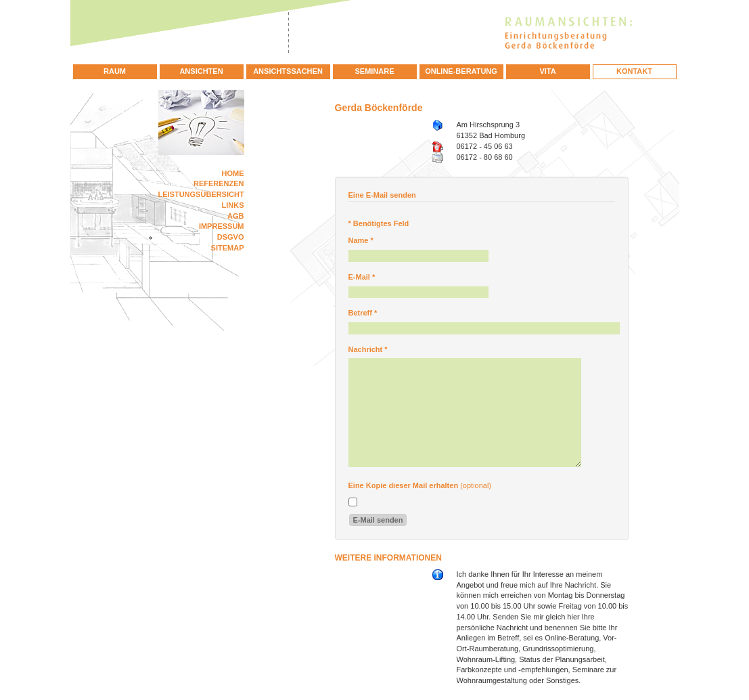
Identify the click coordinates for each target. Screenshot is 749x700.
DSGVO (231, 237)
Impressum (222, 226)
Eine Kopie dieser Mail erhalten (404, 485)
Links (233, 205)
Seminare (374, 71)
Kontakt (634, 71)
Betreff (363, 313)
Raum (115, 71)
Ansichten (201, 71)
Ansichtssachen (288, 71)
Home (233, 173)
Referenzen (219, 183)
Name (361, 240)
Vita (547, 71)
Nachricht (368, 349)
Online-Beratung (461, 71)
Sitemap (228, 248)
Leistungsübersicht (201, 194)
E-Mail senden (378, 520)
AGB (235, 216)
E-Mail (362, 277)
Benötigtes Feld (379, 223)
